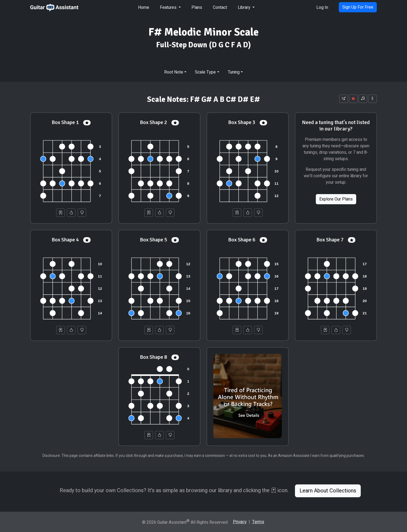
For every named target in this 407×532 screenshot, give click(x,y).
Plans (197, 7)
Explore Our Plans (336, 199)
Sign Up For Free (358, 7)
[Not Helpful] (82, 213)
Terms (258, 522)
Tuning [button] (234, 72)
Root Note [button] (174, 72)
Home (144, 7)
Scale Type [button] (205, 72)
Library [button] (245, 7)
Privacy (240, 522)
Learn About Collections (328, 491)
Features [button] (169, 7)
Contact (220, 7)
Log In (322, 7)
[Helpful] (71, 213)
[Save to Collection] (60, 213)
